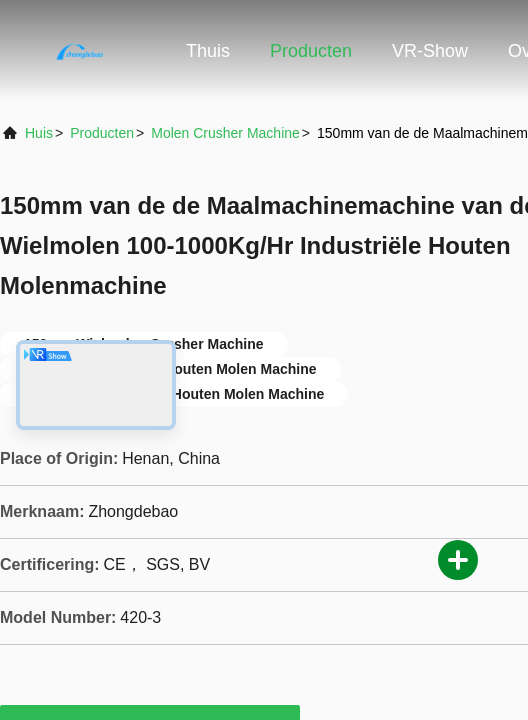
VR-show (430, 51)
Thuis (208, 51)
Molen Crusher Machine (225, 133)
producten (102, 133)
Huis (39, 133)
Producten (311, 51)
